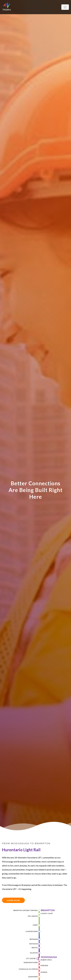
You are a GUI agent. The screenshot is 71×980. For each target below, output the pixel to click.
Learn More (13, 900)
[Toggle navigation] (65, 7)
